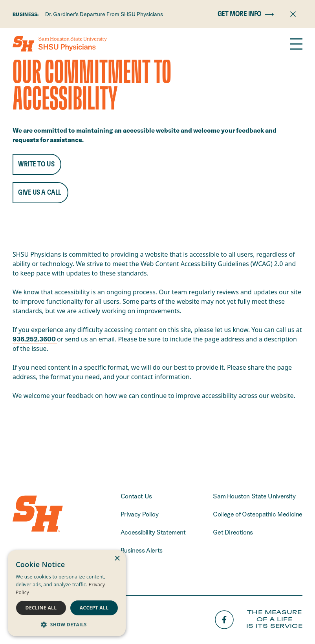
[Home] (60, 44)
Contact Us (136, 496)
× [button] (117, 559)
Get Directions (233, 532)
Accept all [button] (94, 608)
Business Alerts (142, 550)
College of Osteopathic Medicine (258, 514)
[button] (67, 624)
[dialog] (67, 593)
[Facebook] (224, 620)
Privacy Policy (139, 514)
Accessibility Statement (153, 532)
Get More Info (247, 14)
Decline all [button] (41, 608)
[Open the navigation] (296, 44)
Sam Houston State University (254, 496)
